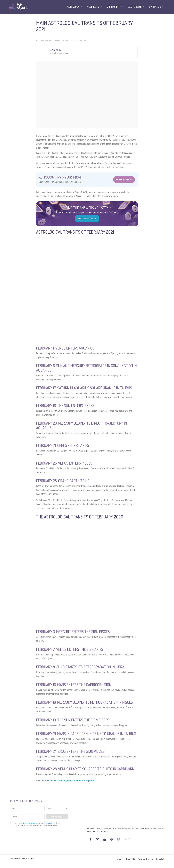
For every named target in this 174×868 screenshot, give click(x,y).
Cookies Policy (161, 859)
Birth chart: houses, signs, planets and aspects (70, 781)
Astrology (45, 41)
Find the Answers (87, 218)
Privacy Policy (131, 859)
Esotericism (135, 7)
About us (120, 859)
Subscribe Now (124, 180)
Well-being (93, 7)
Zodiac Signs (79, 41)
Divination (155, 7)
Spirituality (114, 7)
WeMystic (57, 50)
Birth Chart (62, 41)
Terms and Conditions (146, 859)
